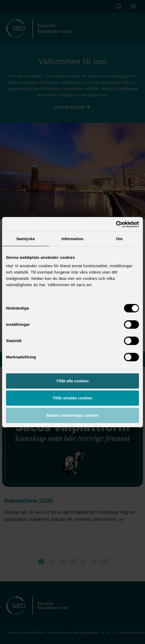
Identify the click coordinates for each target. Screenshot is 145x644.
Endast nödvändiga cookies (72, 415)
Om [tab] (119, 239)
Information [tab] (72, 239)
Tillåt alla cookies (72, 381)
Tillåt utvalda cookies (72, 398)
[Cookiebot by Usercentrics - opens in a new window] (116, 224)
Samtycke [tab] (26, 239)
